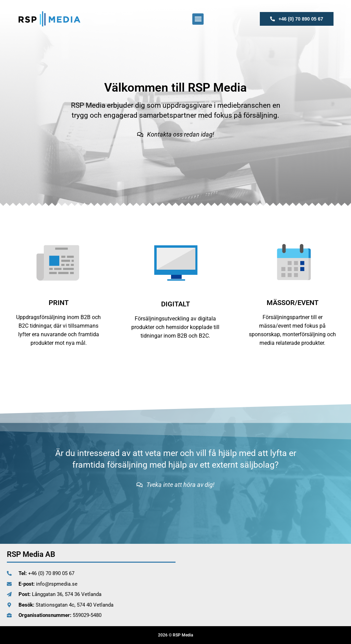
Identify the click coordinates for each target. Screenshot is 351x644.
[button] (198, 19)
